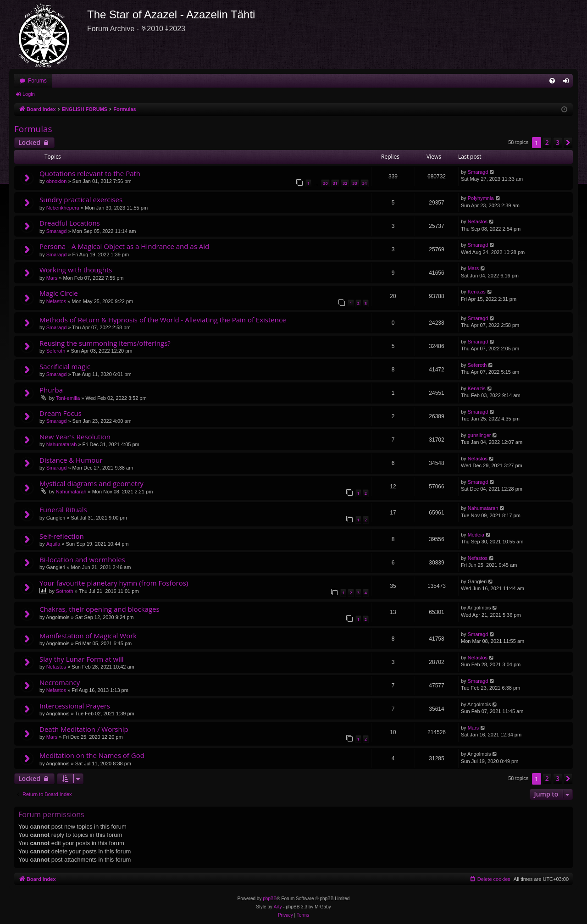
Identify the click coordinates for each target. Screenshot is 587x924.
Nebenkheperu (63, 208)
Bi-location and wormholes (82, 559)
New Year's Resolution (75, 437)
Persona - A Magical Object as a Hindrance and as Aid (124, 246)
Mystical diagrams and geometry (91, 483)
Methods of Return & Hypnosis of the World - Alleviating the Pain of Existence (163, 320)
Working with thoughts (76, 270)
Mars (52, 278)
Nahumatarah (62, 444)
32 (345, 183)
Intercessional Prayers (75, 706)
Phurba (51, 390)
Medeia (476, 535)
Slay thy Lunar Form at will (82, 659)
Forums (37, 81)
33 (354, 183)
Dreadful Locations (70, 223)
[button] (568, 143)
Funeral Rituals (63, 509)
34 (365, 183)
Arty (278, 907)
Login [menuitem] (568, 83)
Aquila (53, 544)
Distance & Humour (71, 460)
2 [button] (547, 142)
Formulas (33, 129)
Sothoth (65, 591)
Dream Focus (61, 413)
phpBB (270, 899)
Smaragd (478, 172)
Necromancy (60, 682)
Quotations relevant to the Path (90, 173)
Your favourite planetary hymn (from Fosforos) (114, 583)
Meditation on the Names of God (92, 755)
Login (29, 94)
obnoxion (57, 181)
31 (335, 183)
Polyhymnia (481, 198)
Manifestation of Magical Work (88, 636)
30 (325, 183)
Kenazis (477, 292)
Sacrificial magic (65, 366)
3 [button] (558, 142)
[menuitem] (552, 81)
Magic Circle (59, 293)
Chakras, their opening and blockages (100, 609)
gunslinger (479, 435)
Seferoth (56, 351)
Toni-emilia (68, 398)
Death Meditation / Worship (84, 729)
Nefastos (478, 221)
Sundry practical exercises (81, 199)
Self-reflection (62, 536)
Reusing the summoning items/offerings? (105, 343)
